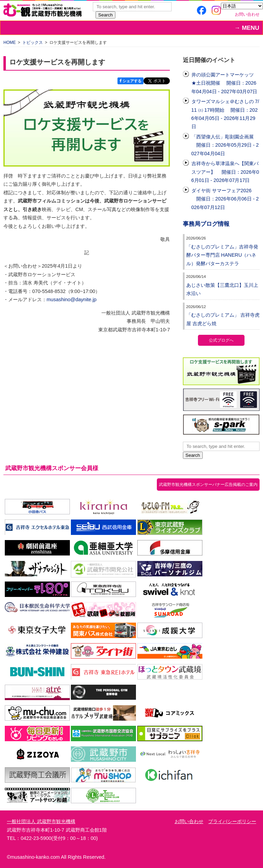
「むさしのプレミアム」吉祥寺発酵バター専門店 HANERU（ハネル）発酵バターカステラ (222, 255)
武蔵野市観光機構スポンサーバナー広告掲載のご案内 (208, 485)
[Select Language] (242, 6)
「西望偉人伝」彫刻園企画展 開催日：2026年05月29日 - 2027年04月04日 (225, 145)
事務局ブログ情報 (206, 224)
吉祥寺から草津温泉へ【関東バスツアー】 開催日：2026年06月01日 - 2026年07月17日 (225, 172)
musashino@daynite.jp (72, 299)
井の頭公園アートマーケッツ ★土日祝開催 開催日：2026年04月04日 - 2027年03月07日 (224, 83)
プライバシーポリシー (232, 821)
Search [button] (105, 15)
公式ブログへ (221, 340)
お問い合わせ (247, 14)
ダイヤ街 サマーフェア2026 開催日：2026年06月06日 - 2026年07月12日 (225, 199)
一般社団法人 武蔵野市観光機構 (41, 821)
